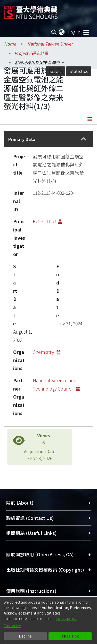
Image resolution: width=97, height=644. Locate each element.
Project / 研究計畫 (31, 53)
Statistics (79, 71)
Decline (25, 636)
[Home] (31, 10)
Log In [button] (75, 32)
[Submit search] (54, 32)
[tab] (48, 139)
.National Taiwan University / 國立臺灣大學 (52, 44)
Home (10, 44)
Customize (12, 626)
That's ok (70, 636)
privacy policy (66, 618)
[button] (83, 139)
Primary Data (22, 139)
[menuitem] (62, 32)
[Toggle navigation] (86, 32)
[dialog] (48, 620)
